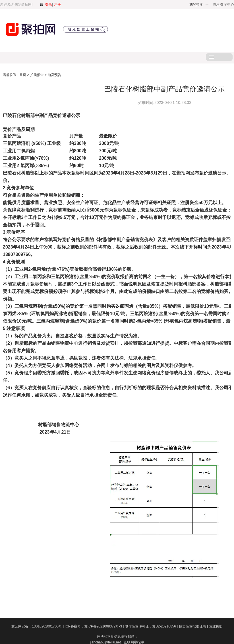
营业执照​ (216, 626)
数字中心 (227, 5)
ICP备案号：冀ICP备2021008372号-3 (95, 626)
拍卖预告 (37, 75)
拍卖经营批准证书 (194, 626)
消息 (217, 5)
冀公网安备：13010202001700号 (38, 626)
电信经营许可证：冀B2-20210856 (152, 626)
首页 (23, 75)
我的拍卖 (196, 5)
